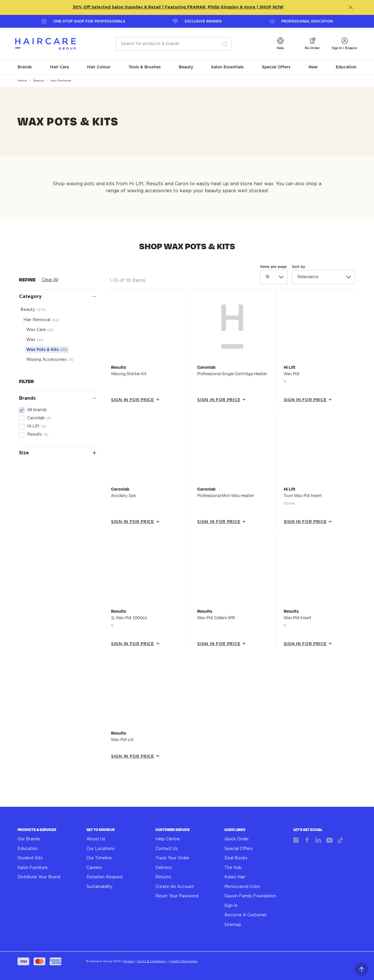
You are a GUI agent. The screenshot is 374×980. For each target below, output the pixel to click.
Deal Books (236, 858)
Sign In (231, 906)
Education (28, 849)
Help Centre (168, 839)
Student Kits (30, 858)
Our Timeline (99, 858)
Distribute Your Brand (39, 877)
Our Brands (29, 839)
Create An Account (175, 887)
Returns (163, 877)
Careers (94, 868)
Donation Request (105, 877)
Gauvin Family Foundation (250, 896)
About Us (96, 839)
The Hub (233, 868)
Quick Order (237, 839)
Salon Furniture (33, 868)
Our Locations (101, 849)
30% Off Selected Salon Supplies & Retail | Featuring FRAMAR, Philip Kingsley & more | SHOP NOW (178, 7)
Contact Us (167, 849)
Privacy (129, 961)
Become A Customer (246, 915)
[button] (280, 44)
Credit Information (183, 961)
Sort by (298, 267)
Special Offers (239, 849)
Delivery (164, 868)
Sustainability (99, 887)
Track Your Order (172, 858)
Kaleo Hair (235, 877)
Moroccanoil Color (242, 887)
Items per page (273, 267)
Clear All (50, 280)
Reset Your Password (177, 896)
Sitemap (233, 925)
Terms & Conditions (152, 961)
